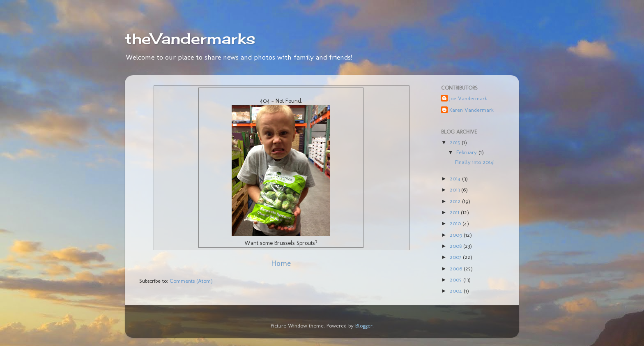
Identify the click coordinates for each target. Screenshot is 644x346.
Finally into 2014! (475, 162)
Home (281, 263)
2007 (456, 257)
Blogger (364, 325)
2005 (457, 279)
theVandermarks (190, 39)
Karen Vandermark (471, 110)
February (467, 152)
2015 (456, 142)
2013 (455, 189)
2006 (457, 268)
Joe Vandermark (468, 98)
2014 (456, 178)
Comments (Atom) (191, 281)
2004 (457, 291)
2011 (455, 212)
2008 (457, 246)
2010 (456, 223)
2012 (456, 201)
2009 (457, 235)
